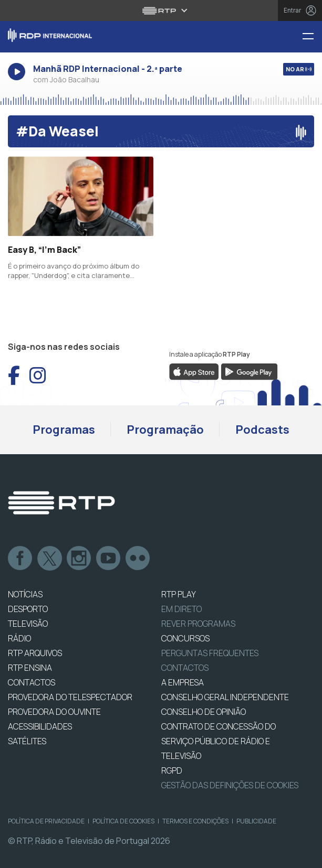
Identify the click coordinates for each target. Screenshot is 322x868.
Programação (165, 430)
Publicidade (256, 821)
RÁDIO (19, 638)
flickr (138, 559)
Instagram (79, 559)
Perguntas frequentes (210, 653)
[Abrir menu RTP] (161, 10)
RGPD (172, 770)
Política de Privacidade (46, 821)
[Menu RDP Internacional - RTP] (312, 37)
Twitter (50, 559)
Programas (64, 430)
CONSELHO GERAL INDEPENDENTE (225, 697)
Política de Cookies (123, 821)
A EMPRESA (183, 682)
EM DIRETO (181, 609)
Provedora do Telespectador (70, 697)
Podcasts (262, 430)
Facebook (20, 559)
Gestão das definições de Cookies (230, 785)
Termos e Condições (195, 821)
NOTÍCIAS (25, 594)
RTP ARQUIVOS (35, 653)
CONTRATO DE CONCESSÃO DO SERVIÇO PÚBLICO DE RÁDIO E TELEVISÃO (219, 741)
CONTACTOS (32, 682)
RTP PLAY (179, 594)
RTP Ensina (30, 668)
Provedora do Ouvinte (54, 712)
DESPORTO (28, 609)
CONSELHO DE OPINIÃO (204, 712)
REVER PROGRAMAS (198, 624)
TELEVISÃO (28, 624)
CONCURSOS (185, 638)
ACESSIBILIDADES (40, 726)
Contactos (185, 668)
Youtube (109, 559)
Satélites (27, 741)
